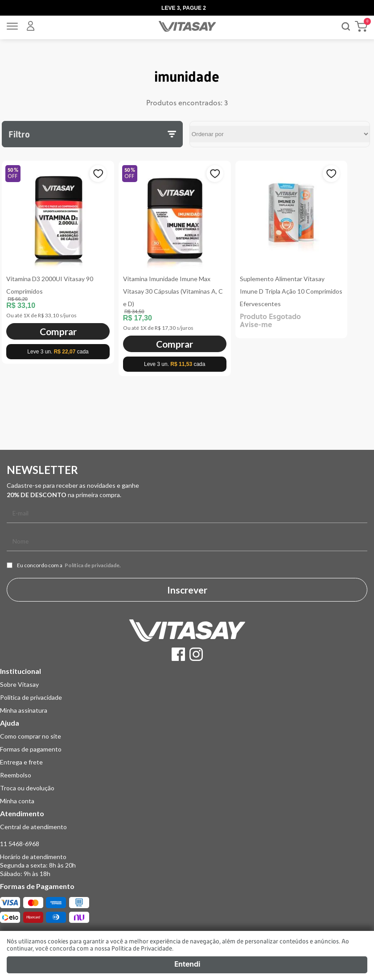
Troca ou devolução (27, 788)
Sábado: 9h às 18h (25, 874)
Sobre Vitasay (19, 684)
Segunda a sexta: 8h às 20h (38, 865)
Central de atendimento (33, 827)
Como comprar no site (31, 736)
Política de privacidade (92, 565)
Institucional (21, 671)
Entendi (187, 965)
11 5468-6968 (20, 844)
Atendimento (22, 813)
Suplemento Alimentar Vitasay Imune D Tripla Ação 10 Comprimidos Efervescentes (291, 291)
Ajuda (10, 723)
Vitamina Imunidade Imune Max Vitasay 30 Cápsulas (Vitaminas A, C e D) (173, 291)
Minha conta (17, 801)
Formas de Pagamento (37, 886)
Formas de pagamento (31, 749)
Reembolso (16, 775)
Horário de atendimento (33, 857)
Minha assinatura (24, 710)
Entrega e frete (21, 762)
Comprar (58, 331)
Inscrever (187, 590)
